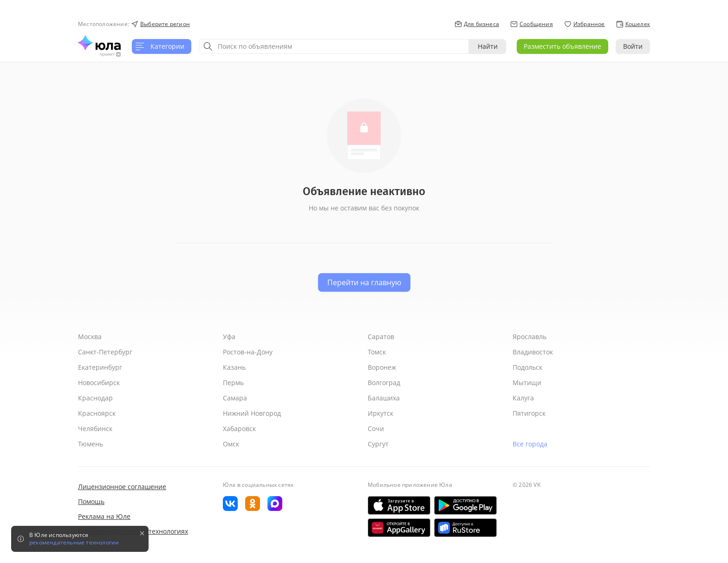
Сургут (378, 444)
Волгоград (384, 383)
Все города (530, 444)
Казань (234, 367)
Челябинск (95, 429)
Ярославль (530, 337)
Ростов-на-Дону (248, 352)
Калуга (523, 398)
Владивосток (533, 352)
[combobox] (334, 46)
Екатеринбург (100, 367)
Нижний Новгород (252, 413)
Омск (231, 444)
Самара (235, 398)
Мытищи (527, 383)
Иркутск (380, 413)
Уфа (229, 337)
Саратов (381, 337)
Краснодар (95, 398)
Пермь (233, 383)
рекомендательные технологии (74, 543)
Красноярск (97, 413)
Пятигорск (529, 413)
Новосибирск (99, 383)
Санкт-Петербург (105, 352)
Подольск (527, 367)
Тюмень (91, 444)
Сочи (376, 429)
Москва (90, 337)
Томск (377, 352)
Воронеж (382, 367)
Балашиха (384, 398)
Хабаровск (239, 429)
